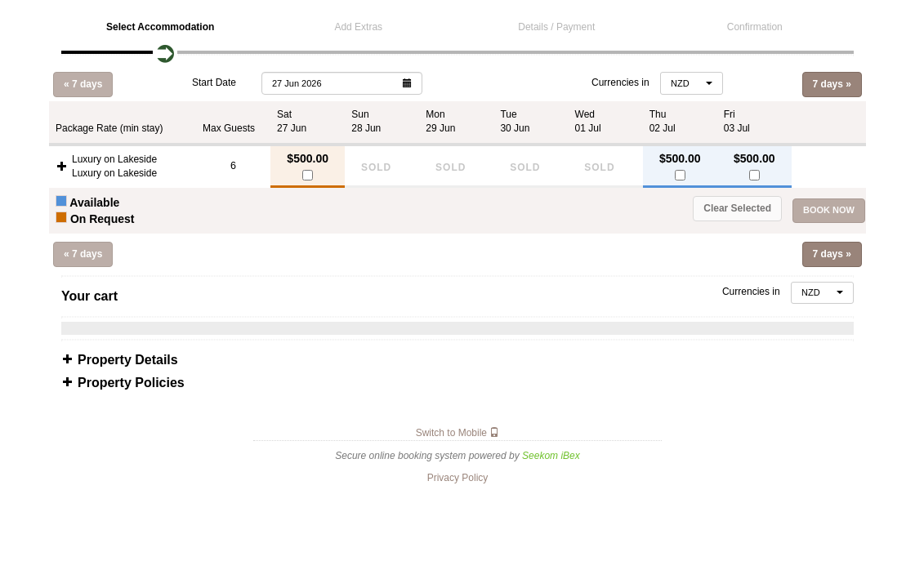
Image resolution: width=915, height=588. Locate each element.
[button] (342, 83)
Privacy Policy (458, 478)
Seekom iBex (551, 456)
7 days (832, 84)
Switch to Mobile (458, 433)
